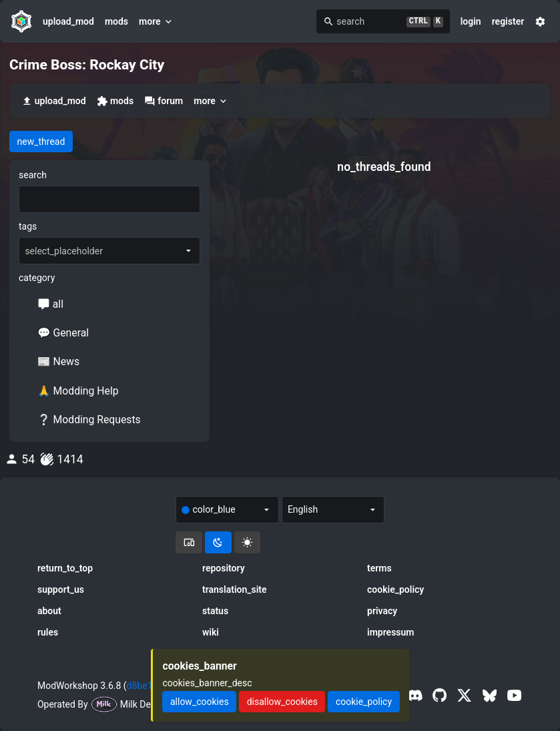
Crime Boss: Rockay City (87, 65)
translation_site (235, 589)
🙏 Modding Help (78, 391)
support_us (61, 589)
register (508, 21)
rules (48, 632)
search (33, 175)
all (50, 304)
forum (164, 101)
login (471, 21)
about (49, 611)
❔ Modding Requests (89, 420)
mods (116, 21)
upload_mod (68, 21)
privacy (382, 611)
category (37, 278)
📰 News (58, 361)
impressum (391, 632)
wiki (211, 632)
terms (379, 568)
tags (28, 226)
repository (224, 568)
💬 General (63, 333)
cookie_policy (395, 589)
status (215, 611)
